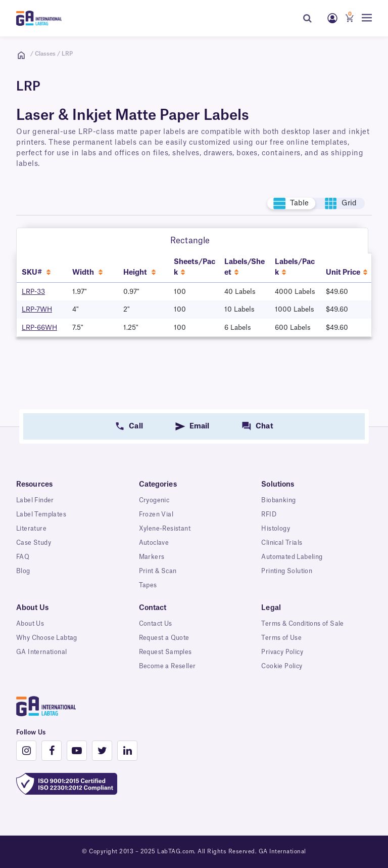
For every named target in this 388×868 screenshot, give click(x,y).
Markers (152, 557)
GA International (41, 652)
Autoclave (154, 543)
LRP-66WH (39, 328)
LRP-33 (33, 292)
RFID (269, 514)
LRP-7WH (37, 309)
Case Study (34, 543)
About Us (30, 624)
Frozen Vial (156, 514)
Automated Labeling (292, 557)
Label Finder (35, 500)
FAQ (23, 557)
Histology (276, 529)
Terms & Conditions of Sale (302, 624)
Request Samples (165, 652)
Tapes (148, 585)
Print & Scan (158, 571)
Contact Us (156, 624)
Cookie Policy (282, 666)
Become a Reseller (167, 666)
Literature (31, 529)
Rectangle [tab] (190, 241)
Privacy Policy (282, 652)
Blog (23, 571)
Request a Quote (164, 638)
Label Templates (41, 514)
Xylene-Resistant (165, 529)
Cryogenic (154, 500)
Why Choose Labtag (47, 638)
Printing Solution (287, 571)
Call (136, 426)
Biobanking (278, 500)
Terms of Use (281, 638)
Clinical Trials (282, 543)
